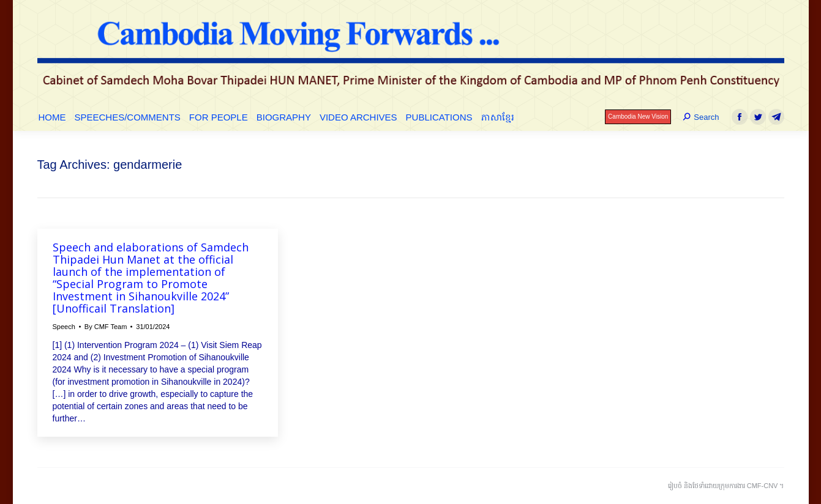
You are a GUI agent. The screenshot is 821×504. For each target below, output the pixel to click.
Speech (64, 327)
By (106, 327)
